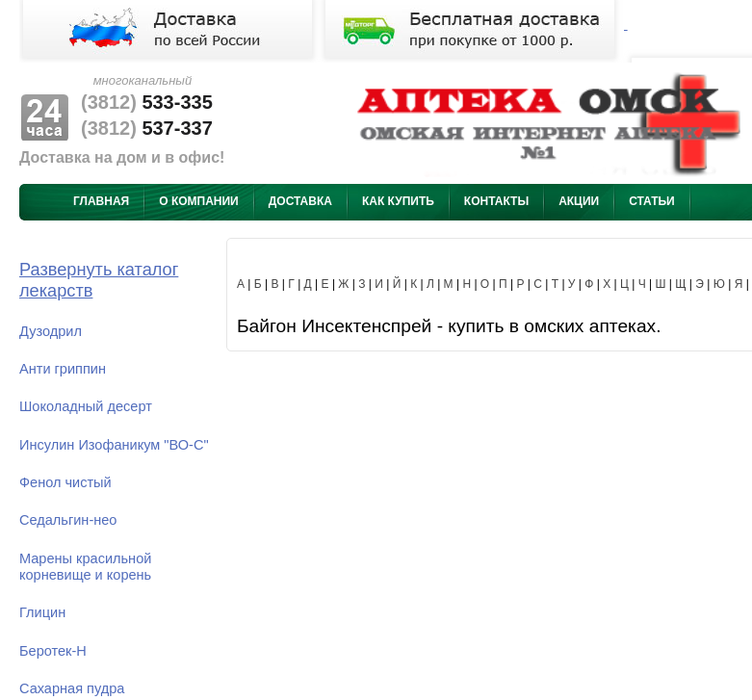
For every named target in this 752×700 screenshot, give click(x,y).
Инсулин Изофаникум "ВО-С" (114, 445)
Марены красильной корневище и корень (85, 567)
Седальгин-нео (68, 520)
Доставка (300, 201)
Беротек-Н (53, 651)
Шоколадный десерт (86, 406)
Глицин (42, 612)
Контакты (496, 201)
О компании (199, 201)
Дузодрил (51, 331)
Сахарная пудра (72, 688)
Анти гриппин (63, 369)
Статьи (652, 201)
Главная (101, 201)
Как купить (398, 201)
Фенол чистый (65, 482)
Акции (579, 201)
